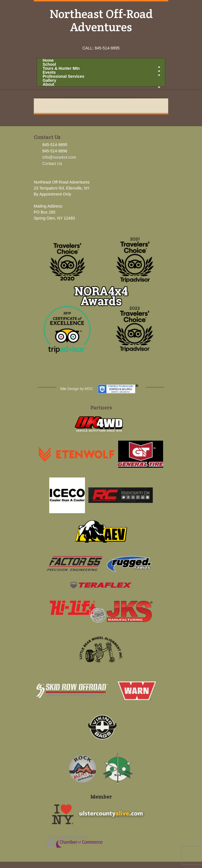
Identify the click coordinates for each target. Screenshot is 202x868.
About (101, 84)
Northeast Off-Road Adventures (101, 20)
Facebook (93, 40)
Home (48, 60)
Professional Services (64, 76)
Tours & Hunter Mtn (101, 68)
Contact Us (52, 164)
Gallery (49, 80)
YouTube (109, 40)
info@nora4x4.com (59, 157)
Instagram (101, 40)
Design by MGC (80, 389)
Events (101, 72)
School (101, 64)
